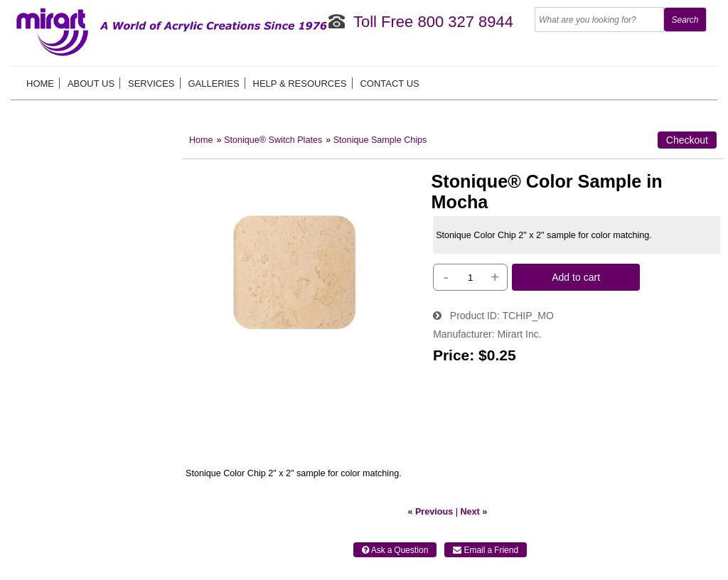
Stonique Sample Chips (380, 140)
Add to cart (576, 277)
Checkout (687, 140)
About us (91, 84)
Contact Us (389, 84)
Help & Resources (300, 84)
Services (151, 84)
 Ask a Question (395, 550)
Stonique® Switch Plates (273, 140)
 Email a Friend (486, 550)
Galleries (213, 84)
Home (40, 84)
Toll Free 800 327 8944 (433, 22)
